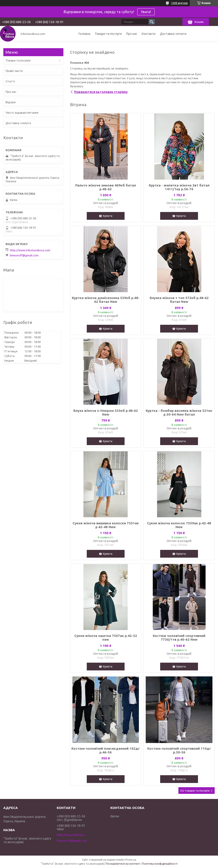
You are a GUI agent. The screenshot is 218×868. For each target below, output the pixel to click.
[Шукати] (152, 22)
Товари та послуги (108, 34)
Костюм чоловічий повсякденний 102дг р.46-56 (106, 750)
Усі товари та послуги (195, 791)
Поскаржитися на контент (123, 864)
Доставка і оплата (173, 34)
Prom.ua (131, 860)
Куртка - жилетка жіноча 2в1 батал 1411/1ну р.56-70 (179, 187)
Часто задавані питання (22, 113)
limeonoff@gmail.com (24, 255)
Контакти (149, 34)
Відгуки (11, 102)
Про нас (132, 34)
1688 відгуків (179, 3)
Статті (10, 81)
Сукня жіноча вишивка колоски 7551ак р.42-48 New (106, 525)
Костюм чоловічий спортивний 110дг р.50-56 (179, 750)
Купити (108, 216)
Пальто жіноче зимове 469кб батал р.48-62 (106, 187)
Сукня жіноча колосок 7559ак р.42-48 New (179, 525)
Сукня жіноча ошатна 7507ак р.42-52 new (106, 638)
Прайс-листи (14, 71)
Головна (84, 34)
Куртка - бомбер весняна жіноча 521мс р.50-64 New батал (179, 412)
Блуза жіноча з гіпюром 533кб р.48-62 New (106, 412)
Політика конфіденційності (160, 864)
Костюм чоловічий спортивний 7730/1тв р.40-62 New (179, 638)
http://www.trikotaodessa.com (30, 250)
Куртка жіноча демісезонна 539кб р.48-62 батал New (106, 300)
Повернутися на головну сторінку (101, 92)
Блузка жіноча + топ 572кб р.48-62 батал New (179, 300)
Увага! (146, 12)
